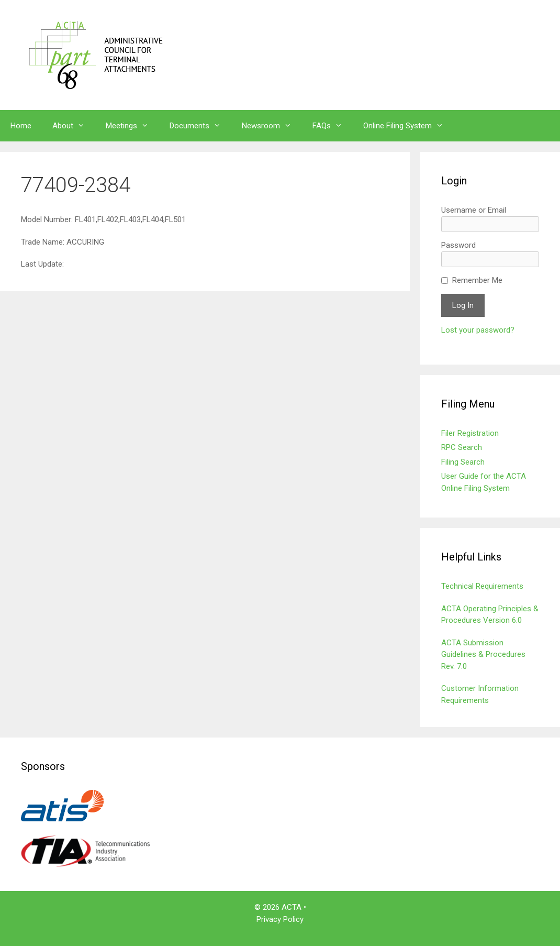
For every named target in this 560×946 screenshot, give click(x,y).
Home (21, 126)
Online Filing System (408, 126)
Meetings (132, 126)
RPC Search (462, 447)
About (74, 126)
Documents (200, 126)
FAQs (333, 126)
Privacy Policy (280, 919)
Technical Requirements (482, 586)
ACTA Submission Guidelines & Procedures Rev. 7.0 (483, 654)
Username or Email (474, 210)
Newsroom (272, 126)
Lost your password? (478, 330)
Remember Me (477, 280)
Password (458, 245)
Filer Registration (470, 433)
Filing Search (463, 462)
